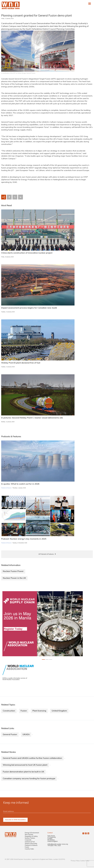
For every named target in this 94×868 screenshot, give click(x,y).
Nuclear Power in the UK (14, 578)
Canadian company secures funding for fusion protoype (29, 779)
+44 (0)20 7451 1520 (54, 846)
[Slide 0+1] (43, 659)
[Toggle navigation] (90, 4)
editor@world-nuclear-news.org (58, 844)
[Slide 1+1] (47, 659)
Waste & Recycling (31, 844)
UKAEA (26, 735)
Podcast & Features (31, 845)
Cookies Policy (85, 861)
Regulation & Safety (31, 836)
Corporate (28, 840)
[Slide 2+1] (51, 659)
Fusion (24, 711)
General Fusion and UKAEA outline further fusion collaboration (32, 758)
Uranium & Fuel (30, 842)
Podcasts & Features (6, 488)
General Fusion (10, 735)
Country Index (29, 849)
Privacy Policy (75, 861)
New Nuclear (29, 835)
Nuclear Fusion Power (13, 571)
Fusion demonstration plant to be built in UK (23, 772)
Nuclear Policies (30, 838)
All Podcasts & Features (46, 554)
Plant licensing (39, 711)
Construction (9, 711)
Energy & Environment (32, 833)
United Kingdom (59, 711)
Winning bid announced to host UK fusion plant (25, 765)
